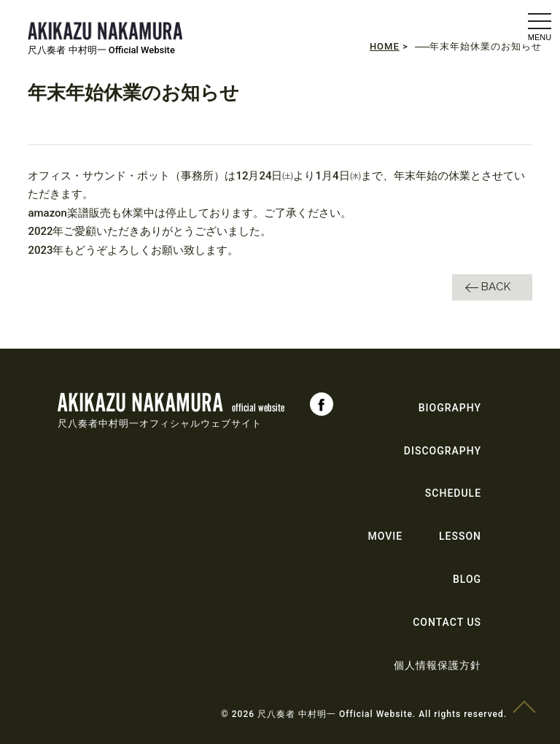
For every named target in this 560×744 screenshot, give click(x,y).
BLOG (467, 579)
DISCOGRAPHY (443, 451)
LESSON (460, 536)
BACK (496, 287)
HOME (385, 46)
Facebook (322, 404)
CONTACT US (447, 622)
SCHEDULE (453, 493)
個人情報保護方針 (437, 665)
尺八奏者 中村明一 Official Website (101, 50)
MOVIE (385, 536)
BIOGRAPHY (450, 408)
